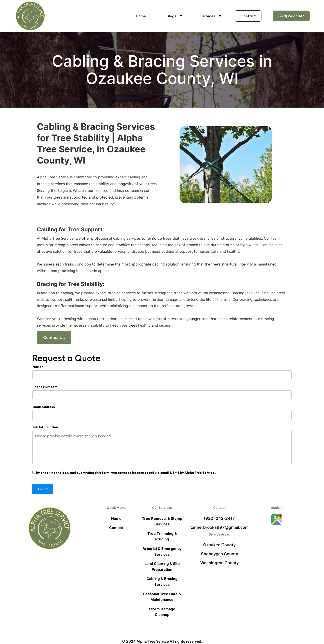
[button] (174, 16)
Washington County (219, 563)
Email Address (44, 407)
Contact (248, 16)
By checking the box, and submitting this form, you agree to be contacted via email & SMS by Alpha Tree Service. (124, 473)
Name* (38, 367)
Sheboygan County (219, 554)
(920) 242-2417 (291, 16)
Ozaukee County (219, 545)
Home (141, 16)
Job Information (45, 427)
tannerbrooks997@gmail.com (219, 527)
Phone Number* (45, 387)
